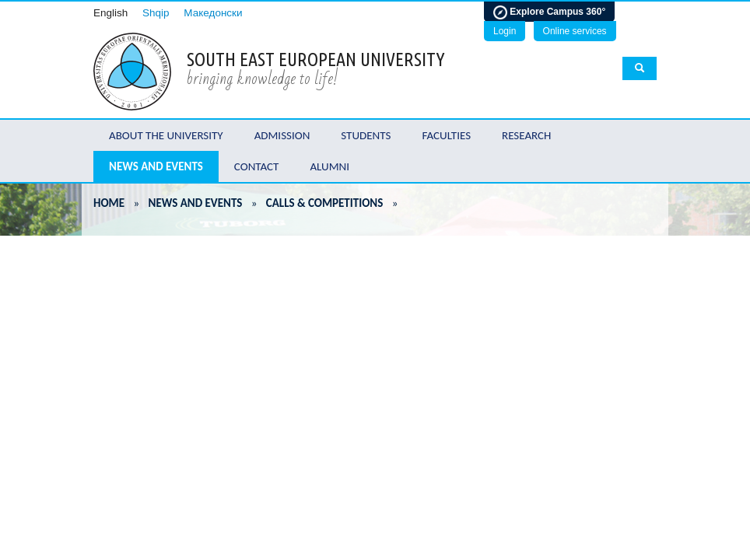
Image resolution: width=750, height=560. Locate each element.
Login (505, 31)
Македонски (213, 13)
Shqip (156, 13)
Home (109, 203)
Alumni (329, 166)
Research (526, 135)
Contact (257, 166)
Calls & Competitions (325, 203)
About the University (166, 135)
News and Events (156, 166)
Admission (282, 135)
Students (366, 135)
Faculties (446, 135)
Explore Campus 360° (549, 12)
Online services (575, 31)
